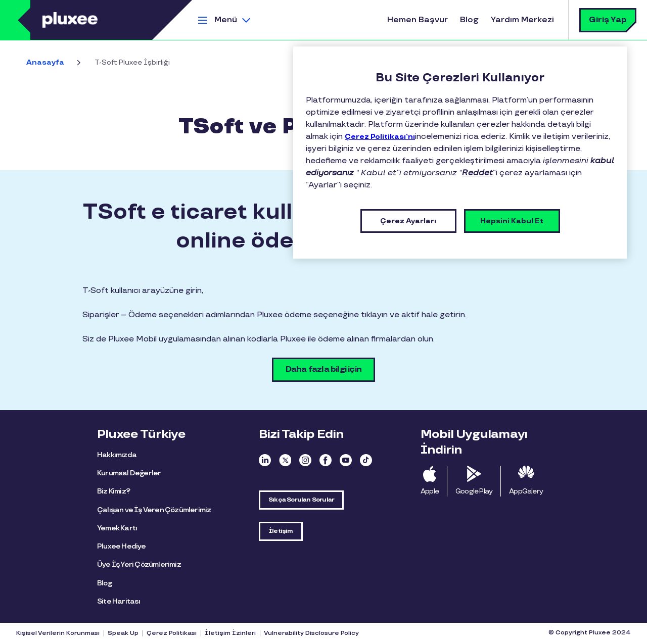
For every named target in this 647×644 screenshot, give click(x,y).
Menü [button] (226, 20)
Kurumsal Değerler (129, 473)
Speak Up (123, 633)
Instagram (305, 460)
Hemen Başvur (418, 20)
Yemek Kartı (117, 528)
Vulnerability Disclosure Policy (311, 633)
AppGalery (526, 491)
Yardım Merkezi (522, 20)
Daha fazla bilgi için (323, 369)
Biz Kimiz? (113, 491)
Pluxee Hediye (122, 546)
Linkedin (265, 460)
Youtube (346, 460)
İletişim (281, 531)
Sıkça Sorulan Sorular (301, 500)
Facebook (326, 460)
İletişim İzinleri (230, 633)
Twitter (285, 460)
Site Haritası (119, 601)
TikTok (366, 460)
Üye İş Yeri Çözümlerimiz (139, 564)
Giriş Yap (608, 20)
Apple (430, 491)
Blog (469, 20)
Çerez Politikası (172, 633)
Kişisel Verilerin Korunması (58, 633)
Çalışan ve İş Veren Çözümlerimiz (154, 510)
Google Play (474, 491)
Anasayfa (45, 62)
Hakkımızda (117, 455)
